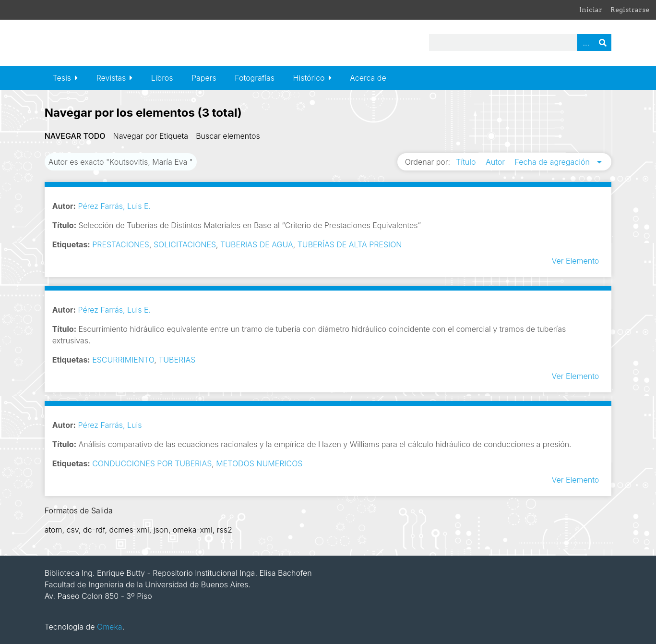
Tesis (62, 78)
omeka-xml (193, 530)
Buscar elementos (228, 136)
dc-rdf (94, 530)
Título (467, 162)
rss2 (225, 530)
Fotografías (255, 78)
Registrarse (630, 10)
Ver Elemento (576, 261)
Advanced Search (585, 43)
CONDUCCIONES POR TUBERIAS (152, 463)
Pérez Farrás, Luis (110, 425)
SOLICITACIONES (185, 244)
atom (54, 530)
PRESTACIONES (121, 244)
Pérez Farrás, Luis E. (114, 206)
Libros (162, 78)
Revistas (111, 78)
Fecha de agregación (554, 162)
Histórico (309, 78)
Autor (496, 162)
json (161, 530)
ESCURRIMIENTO (123, 360)
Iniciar (591, 10)
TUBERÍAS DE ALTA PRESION (350, 244)
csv (73, 530)
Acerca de (368, 78)
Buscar (603, 43)
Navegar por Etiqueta (151, 136)
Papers (204, 78)
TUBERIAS (177, 360)
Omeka (110, 627)
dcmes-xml (129, 530)
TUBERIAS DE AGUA (257, 244)
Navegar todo (75, 136)
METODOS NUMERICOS (259, 463)
